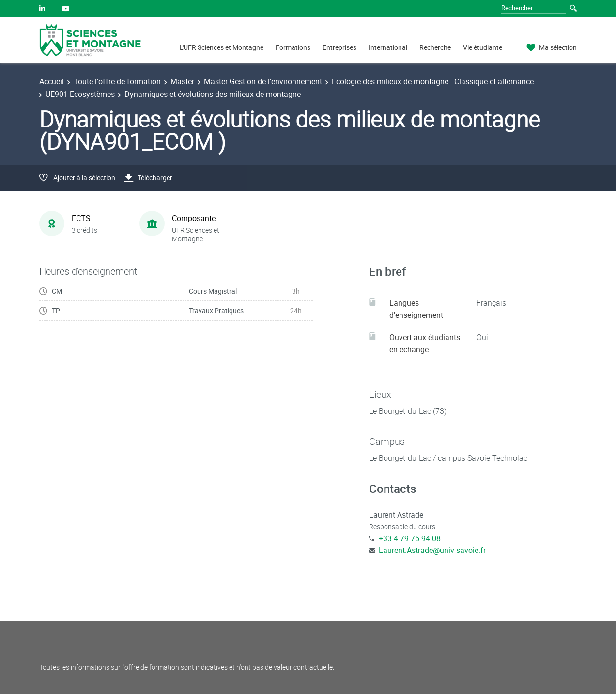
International (388, 47)
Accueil (52, 81)
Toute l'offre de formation (117, 81)
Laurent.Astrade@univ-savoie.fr (432, 550)
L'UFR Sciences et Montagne (222, 47)
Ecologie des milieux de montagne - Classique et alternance (433, 81)
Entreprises (339, 47)
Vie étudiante (483, 47)
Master (182, 81)
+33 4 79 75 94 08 (410, 538)
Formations (293, 47)
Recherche (435, 47)
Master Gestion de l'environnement (263, 81)
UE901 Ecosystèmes (80, 94)
